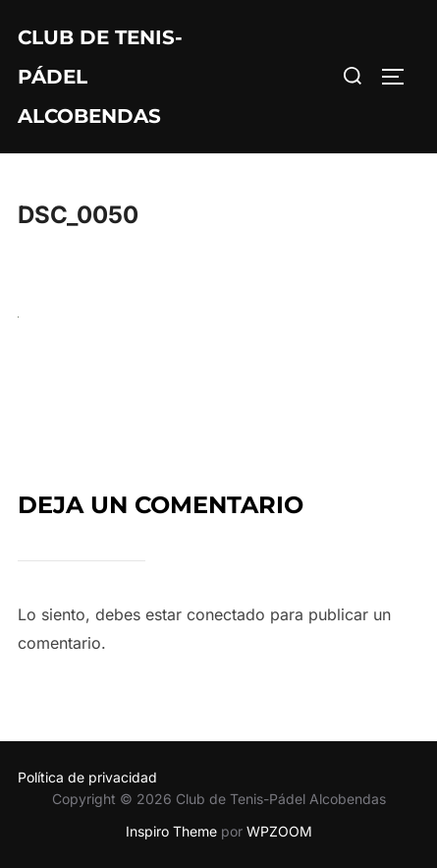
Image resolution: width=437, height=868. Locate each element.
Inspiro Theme (171, 831)
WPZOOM (279, 831)
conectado (226, 614)
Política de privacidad (87, 777)
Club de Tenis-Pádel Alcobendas (100, 77)
